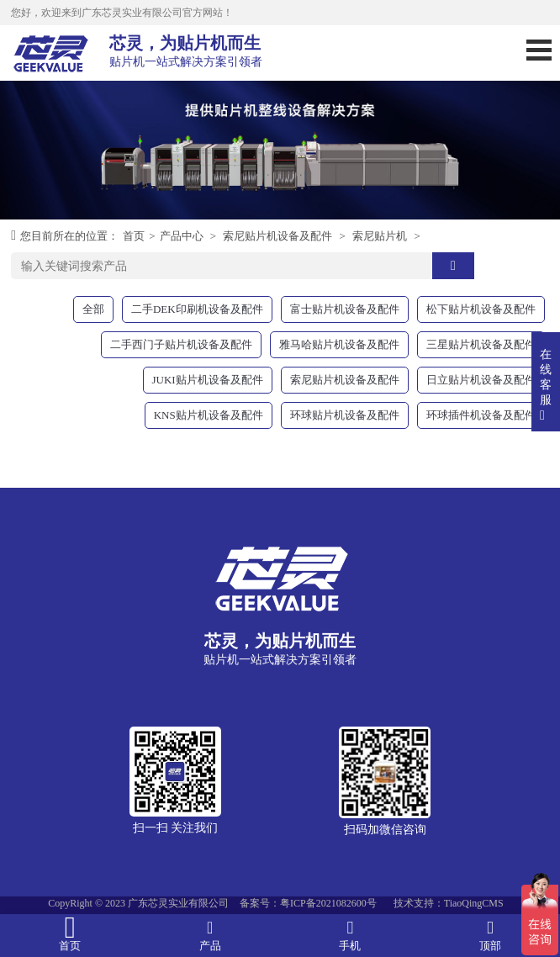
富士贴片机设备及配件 (345, 309)
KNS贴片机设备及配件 (209, 415)
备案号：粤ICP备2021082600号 (308, 903)
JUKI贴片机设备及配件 (208, 380)
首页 (134, 236)
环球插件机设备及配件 (481, 415)
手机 (350, 935)
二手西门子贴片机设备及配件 (181, 344)
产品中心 (182, 236)
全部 (93, 309)
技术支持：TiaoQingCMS (449, 903)
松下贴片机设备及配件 (481, 309)
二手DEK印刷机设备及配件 (197, 309)
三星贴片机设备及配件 (481, 344)
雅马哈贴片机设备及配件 (339, 344)
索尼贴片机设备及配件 (277, 236)
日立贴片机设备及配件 (481, 380)
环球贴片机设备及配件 (345, 415)
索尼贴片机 (380, 236)
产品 (211, 935)
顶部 (491, 935)
